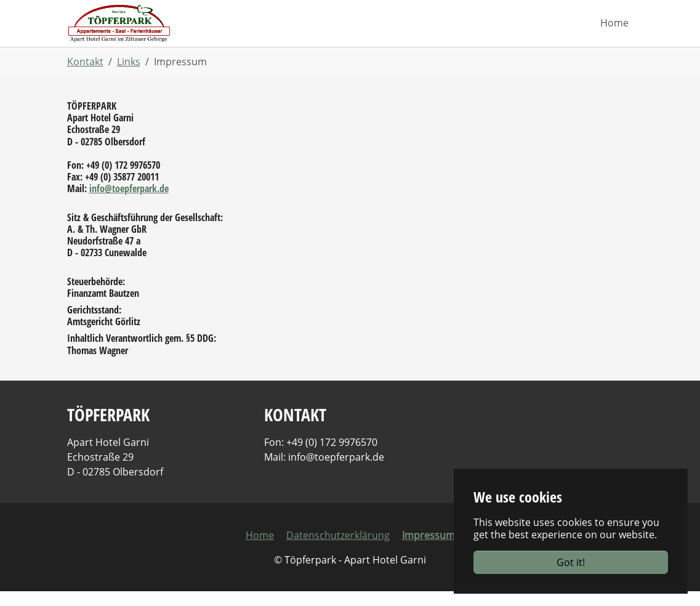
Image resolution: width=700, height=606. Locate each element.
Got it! (571, 562)
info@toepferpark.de (129, 203)
